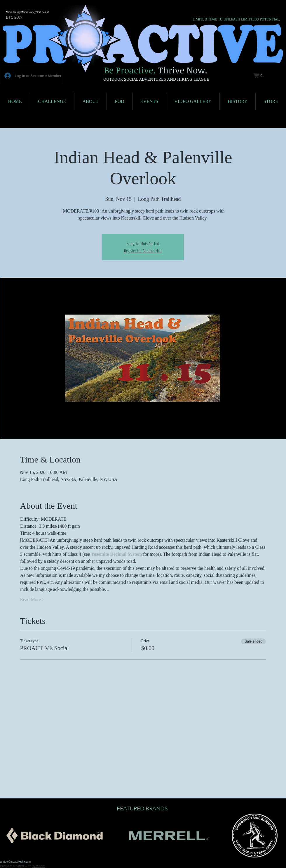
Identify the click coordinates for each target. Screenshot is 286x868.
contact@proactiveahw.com (15, 862)
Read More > (33, 599)
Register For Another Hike (143, 251)
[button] (261, 76)
